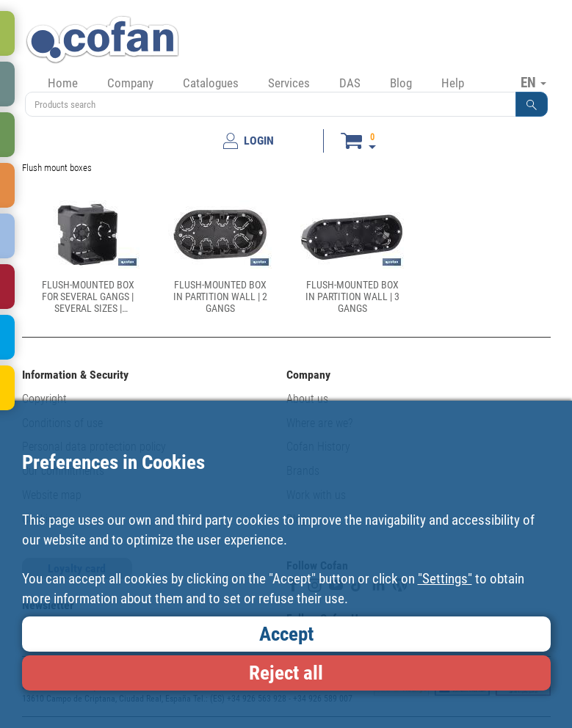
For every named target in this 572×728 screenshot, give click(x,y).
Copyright (44, 399)
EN (533, 82)
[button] (532, 104)
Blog (401, 83)
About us (307, 399)
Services (289, 83)
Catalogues (211, 83)
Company (130, 83)
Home (63, 83)
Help (453, 83)
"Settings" (445, 579)
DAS (350, 83)
